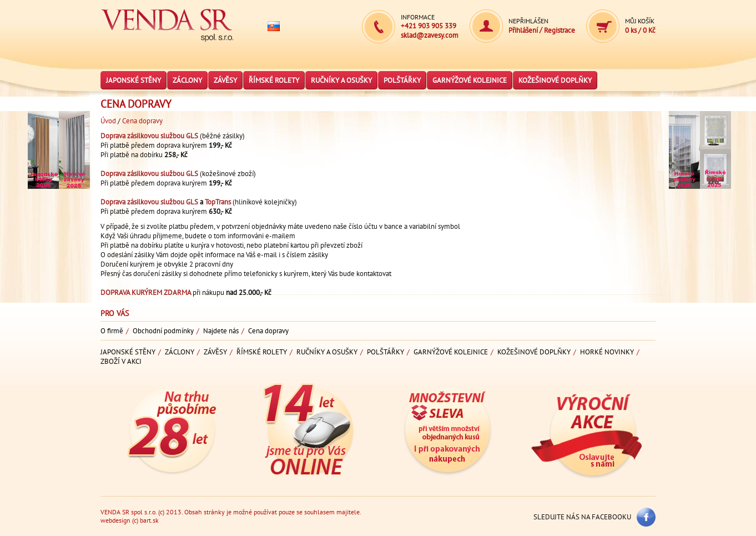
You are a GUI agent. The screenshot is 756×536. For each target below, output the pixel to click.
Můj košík (640, 21)
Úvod (108, 121)
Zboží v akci (121, 361)
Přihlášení (524, 30)
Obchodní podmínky (163, 331)
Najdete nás (221, 331)
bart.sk (149, 520)
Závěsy (225, 80)
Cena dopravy (142, 121)
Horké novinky (607, 352)
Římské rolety (274, 80)
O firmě (112, 331)
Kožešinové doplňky (555, 80)
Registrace (560, 30)
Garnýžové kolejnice (470, 80)
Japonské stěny (133, 80)
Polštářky (402, 80)
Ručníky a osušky (341, 80)
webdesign (115, 520)
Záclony (187, 80)
